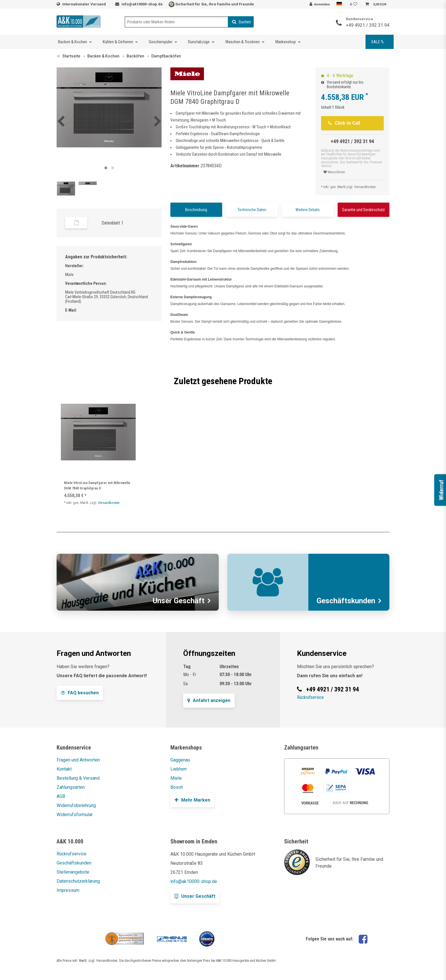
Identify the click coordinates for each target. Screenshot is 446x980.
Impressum (68, 890)
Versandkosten (365, 187)
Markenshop (286, 42)
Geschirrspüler (161, 42)
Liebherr (179, 769)
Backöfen (135, 56)
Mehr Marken (192, 800)
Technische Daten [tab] (252, 210)
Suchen (241, 22)
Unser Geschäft (195, 896)
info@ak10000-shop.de (142, 4)
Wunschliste (334, 172)
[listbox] (98, 432)
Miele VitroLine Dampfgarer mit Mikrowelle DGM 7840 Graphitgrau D (97, 485)
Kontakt (64, 769)
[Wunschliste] (354, 5)
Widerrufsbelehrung (76, 805)
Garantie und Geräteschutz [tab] (364, 210)
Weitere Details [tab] (308, 210)
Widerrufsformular (75, 815)
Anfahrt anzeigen (209, 700)
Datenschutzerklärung (78, 881)
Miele (176, 778)
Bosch (177, 787)
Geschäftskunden (74, 863)
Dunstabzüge (199, 42)
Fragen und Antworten (78, 760)
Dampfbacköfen (166, 56)
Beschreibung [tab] (196, 210)
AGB (61, 796)
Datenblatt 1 (112, 223)
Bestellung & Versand (78, 778)
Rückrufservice (310, 697)
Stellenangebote (73, 872)
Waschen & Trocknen (242, 42)
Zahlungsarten (71, 787)
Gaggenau (180, 760)
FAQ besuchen (80, 693)
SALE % (377, 42)
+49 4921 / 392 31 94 (368, 25)
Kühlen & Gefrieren (118, 42)
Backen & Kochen (73, 42)
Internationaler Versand (84, 4)
